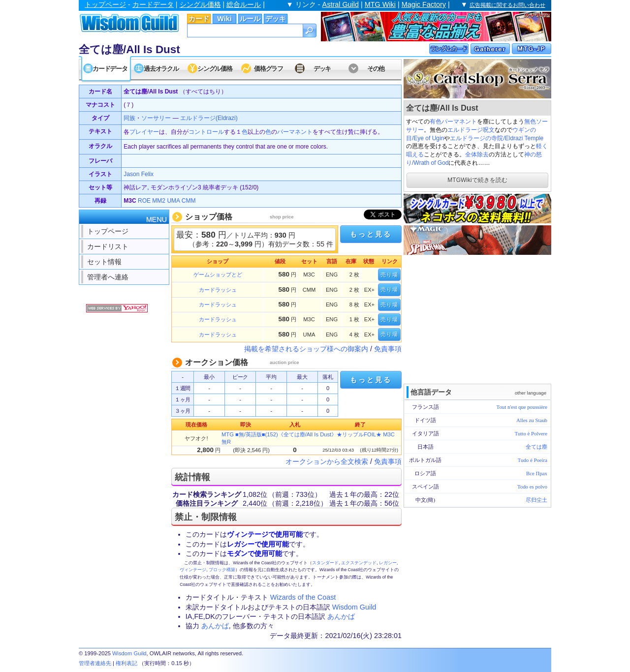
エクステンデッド (359, 563)
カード (199, 19)
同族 (129, 118)
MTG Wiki (380, 4)
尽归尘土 (536, 500)
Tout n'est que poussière (522, 407)
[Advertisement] (477, 318)
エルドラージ (465, 130)
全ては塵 (536, 447)
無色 (530, 122)
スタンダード (325, 563)
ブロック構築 (222, 570)
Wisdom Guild (354, 607)
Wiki (224, 19)
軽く (542, 146)
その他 (376, 69)
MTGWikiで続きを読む (477, 180)
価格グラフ (268, 69)
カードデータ (153, 4)
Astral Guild (341, 4)
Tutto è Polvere (531, 433)
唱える (415, 154)
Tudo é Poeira (533, 460)
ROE (144, 201)
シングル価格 (200, 4)
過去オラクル (161, 69)
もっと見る (371, 234)
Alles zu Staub (532, 420)
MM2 (159, 201)
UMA (173, 201)
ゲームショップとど (218, 275)
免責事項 (388, 349)
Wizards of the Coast (303, 597)
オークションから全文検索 (327, 461)
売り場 (389, 275)
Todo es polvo (532, 487)
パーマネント (459, 122)
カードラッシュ (218, 290)
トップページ (105, 4)
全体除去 (477, 154)
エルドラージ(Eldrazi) (209, 118)
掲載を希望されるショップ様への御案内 (306, 349)
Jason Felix (139, 174)
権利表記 (126, 663)
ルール (250, 19)
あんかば (341, 616)
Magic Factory (424, 4)
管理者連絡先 (95, 663)
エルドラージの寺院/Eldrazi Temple (497, 138)
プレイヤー (144, 132)
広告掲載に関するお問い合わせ (507, 5)
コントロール (206, 132)
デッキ (276, 19)
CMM (189, 201)
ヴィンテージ (193, 570)
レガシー (388, 563)
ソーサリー (156, 118)
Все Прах (537, 473)
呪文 (489, 130)
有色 (436, 122)
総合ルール (244, 4)
